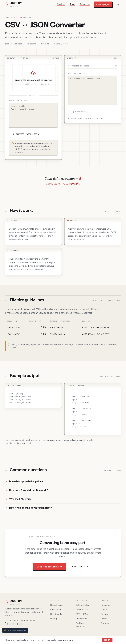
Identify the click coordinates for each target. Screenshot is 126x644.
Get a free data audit (49, 568)
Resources (85, 4)
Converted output (77, 73)
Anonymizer (81, 619)
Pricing (54, 619)
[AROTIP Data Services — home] (14, 4)
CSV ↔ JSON (82, 614)
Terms (104, 619)
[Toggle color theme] (118, 4)
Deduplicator (82, 610)
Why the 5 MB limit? (20, 500)
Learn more (68, 640)
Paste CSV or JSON (18, 100)
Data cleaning (57, 605)
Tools (73, 4)
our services (111, 346)
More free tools (81, 568)
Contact (105, 610)
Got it (107, 640)
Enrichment (56, 610)
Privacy (104, 614)
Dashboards (56, 614)
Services (61, 4)
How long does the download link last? (30, 509)
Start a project (103, 4)
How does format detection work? (29, 492)
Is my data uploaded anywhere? (27, 483)
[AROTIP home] (25, 602)
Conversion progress (79, 66)
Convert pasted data (26, 134)
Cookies (105, 623)
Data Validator (82, 605)
